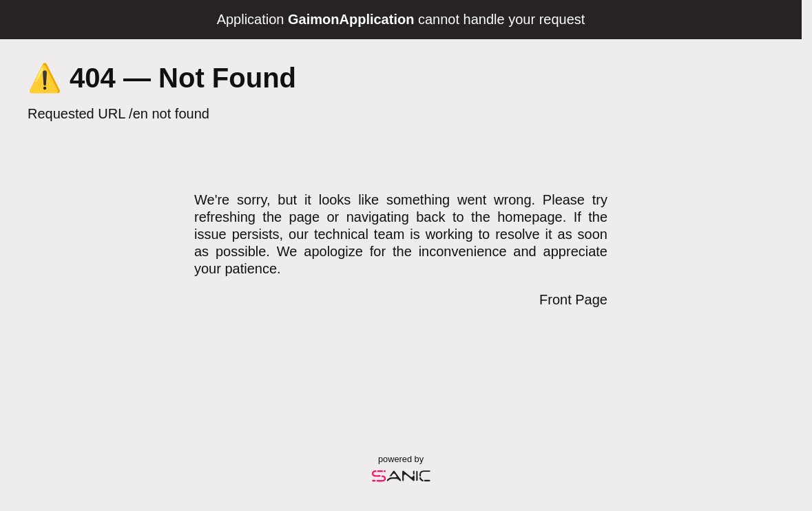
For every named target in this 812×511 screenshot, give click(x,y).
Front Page (573, 300)
